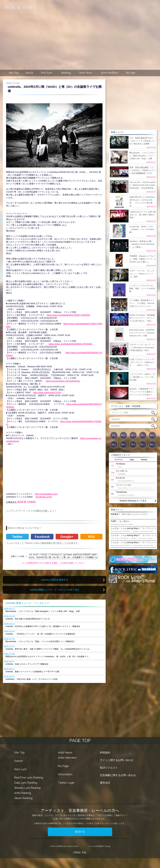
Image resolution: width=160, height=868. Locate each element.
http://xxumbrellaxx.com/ (46, 494)
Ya (133, 444)
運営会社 (105, 783)
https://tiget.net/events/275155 (47, 393)
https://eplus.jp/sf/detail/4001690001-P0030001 (71, 344)
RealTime (119, 460)
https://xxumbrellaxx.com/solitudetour (63, 381)
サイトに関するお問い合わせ (117, 760)
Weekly (144, 460)
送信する (80, 832)
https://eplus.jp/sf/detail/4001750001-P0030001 (68, 315)
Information (65, 774)
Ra (143, 444)
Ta (143, 435)
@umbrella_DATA (44, 497)
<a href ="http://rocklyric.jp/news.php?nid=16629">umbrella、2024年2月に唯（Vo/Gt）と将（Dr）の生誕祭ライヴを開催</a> (64, 556)
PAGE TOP (80, 741)
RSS (91, 537)
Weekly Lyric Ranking (27, 788)
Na (152, 435)
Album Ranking (23, 798)
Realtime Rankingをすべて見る (133, 501)
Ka (123, 435)
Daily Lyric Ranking (26, 783)
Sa (133, 435)
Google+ (67, 537)
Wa (152, 444)
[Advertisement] (100, 33)
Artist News (65, 752)
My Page (63, 766)
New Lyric (20, 769)
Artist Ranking (23, 793)
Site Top (19, 752)
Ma (123, 444)
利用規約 (105, 753)
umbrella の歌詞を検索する (54, 580)
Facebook (42, 537)
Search (18, 761)
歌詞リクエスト (109, 768)
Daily (132, 460)
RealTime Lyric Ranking (29, 778)
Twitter (17, 537)
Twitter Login (66, 783)
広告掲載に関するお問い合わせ (118, 775)
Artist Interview (67, 758)
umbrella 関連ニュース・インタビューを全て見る (54, 590)
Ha (114, 444)
